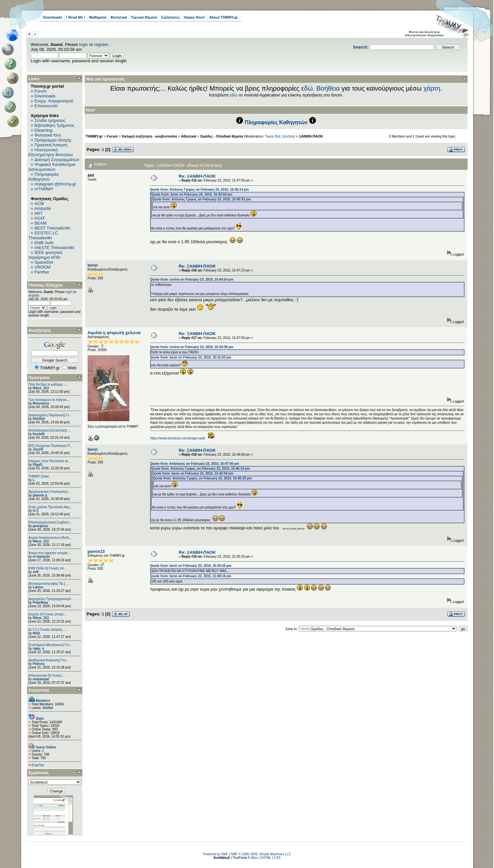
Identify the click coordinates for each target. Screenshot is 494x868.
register (101, 44)
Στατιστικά (39, 690)
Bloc (254, 858)
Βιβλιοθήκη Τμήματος (54, 125)
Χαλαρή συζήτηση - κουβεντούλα (149, 136)
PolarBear (40, 603)
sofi (36, 572)
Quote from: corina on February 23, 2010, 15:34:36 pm (192, 347)
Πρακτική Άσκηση (51, 145)
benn (93, 265)
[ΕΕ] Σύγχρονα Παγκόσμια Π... (50, 446)
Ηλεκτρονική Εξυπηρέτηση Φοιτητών (51, 152)
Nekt (36, 633)
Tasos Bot (273, 136)
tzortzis (288, 136)
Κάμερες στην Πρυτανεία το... (50, 461)
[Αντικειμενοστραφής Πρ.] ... (49, 584)
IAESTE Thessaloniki (54, 248)
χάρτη (432, 88)
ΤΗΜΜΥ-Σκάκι (39, 476)
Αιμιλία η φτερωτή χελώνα (114, 333)
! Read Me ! (76, 17)
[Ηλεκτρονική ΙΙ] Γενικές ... (47, 676)
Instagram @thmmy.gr (55, 184)
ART (38, 213)
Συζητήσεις (170, 17)
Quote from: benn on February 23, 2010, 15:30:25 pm (191, 566)
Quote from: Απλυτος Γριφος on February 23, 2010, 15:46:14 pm (199, 190)
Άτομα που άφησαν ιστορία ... (50, 553)
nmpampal (41, 679)
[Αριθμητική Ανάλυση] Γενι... (49, 660)
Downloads (53, 17)
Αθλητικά (189, 136)
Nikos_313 (41, 388)
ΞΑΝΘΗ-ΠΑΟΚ (311, 136)
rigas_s (38, 648)
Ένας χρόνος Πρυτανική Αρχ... (50, 507)
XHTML (266, 858)
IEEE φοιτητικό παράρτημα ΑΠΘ (45, 255)
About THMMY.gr (224, 17)
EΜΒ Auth (44, 243)
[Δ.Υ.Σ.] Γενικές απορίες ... (47, 630)
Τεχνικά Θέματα (144, 17)
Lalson (38, 587)
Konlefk (39, 434)
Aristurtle (43, 208)
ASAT (40, 218)
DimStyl (39, 419)
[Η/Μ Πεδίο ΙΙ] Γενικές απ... (48, 568)
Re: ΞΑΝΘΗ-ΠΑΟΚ (197, 176)
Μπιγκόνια (41, 403)
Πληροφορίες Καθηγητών (44, 177)
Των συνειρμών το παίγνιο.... (49, 400)
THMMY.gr (94, 136)
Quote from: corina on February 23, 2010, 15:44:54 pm (192, 280)
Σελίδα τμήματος (50, 120)
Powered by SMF (216, 854)
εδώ (307, 88)
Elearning (44, 130)
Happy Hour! (195, 17)
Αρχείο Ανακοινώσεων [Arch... (50, 538)
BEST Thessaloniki (52, 228)
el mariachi (41, 557)
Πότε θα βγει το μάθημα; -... (48, 384)
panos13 (96, 551)
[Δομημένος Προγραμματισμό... (51, 599)
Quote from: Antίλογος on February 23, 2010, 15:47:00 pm (194, 464)
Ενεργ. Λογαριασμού (54, 101)
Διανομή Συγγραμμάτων (57, 160)
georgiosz (40, 526)
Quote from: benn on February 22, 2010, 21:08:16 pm (191, 576)
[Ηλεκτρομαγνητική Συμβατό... (50, 522)
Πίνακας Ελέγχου (45, 285)
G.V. (36, 511)
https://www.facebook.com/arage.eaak (177, 438)
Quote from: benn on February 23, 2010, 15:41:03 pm (191, 357)
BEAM (41, 223)
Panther (42, 272)
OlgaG (37, 465)
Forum (41, 91)
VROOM (43, 267)
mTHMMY (44, 189)
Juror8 (38, 449)
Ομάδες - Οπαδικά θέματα (222, 136)
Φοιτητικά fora (48, 135)
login (84, 44)
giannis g (40, 495)
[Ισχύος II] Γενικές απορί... (47, 614)
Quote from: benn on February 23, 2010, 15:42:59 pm (192, 194)
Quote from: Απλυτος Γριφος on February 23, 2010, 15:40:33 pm (201, 199)
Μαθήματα (98, 17)
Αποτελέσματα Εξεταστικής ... (50, 430)
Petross (39, 664)
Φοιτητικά (119, 17)
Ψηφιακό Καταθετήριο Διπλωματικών (52, 167)
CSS (277, 858)
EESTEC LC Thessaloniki (43, 235)
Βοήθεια (328, 88)
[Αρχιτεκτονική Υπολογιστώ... (49, 492)
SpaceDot (44, 262)
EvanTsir (38, 765)
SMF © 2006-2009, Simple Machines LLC (261, 854)
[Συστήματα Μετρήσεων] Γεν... (50, 645)
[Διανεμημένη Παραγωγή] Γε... (50, 415)
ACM (39, 204)
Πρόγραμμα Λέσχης (53, 140)
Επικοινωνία (46, 106)
